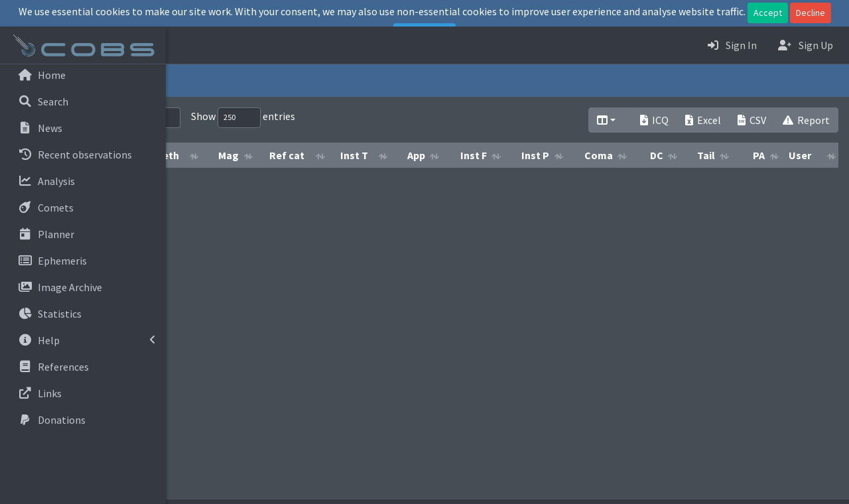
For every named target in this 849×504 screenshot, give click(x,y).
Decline (811, 13)
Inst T (461, 155)
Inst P (613, 155)
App (516, 155)
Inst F (562, 155)
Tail (770, 155)
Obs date (242, 155)
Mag (354, 155)
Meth (301, 155)
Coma (665, 155)
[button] (186, 45)
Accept (768, 13)
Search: (259, 118)
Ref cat (406, 155)
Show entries (405, 118)
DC (723, 155)
